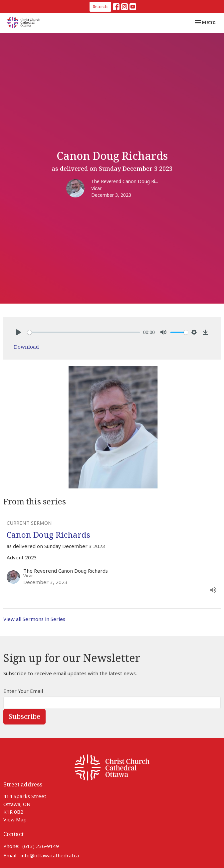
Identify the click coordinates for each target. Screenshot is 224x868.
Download (26, 347)
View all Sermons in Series (34, 619)
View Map (15, 819)
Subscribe (24, 716)
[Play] (19, 332)
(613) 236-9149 (41, 846)
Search (100, 6)
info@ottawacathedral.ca (50, 855)
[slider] (84, 332)
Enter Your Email (23, 691)
